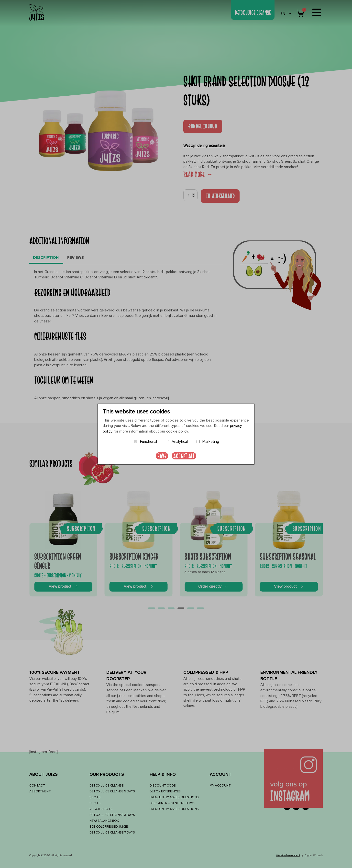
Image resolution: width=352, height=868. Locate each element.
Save (162, 456)
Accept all (184, 456)
